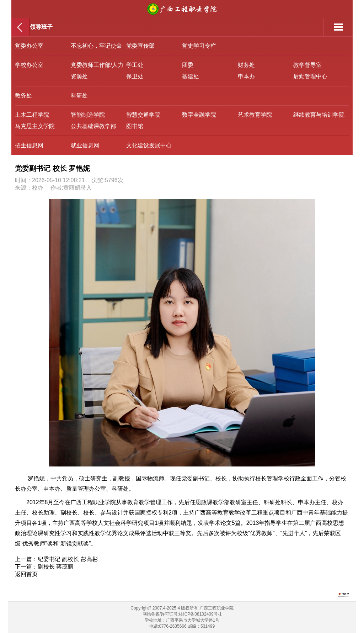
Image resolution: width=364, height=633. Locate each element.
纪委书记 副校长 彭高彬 (68, 559)
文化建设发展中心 (149, 145)
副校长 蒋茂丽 (55, 567)
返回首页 (26, 574)
